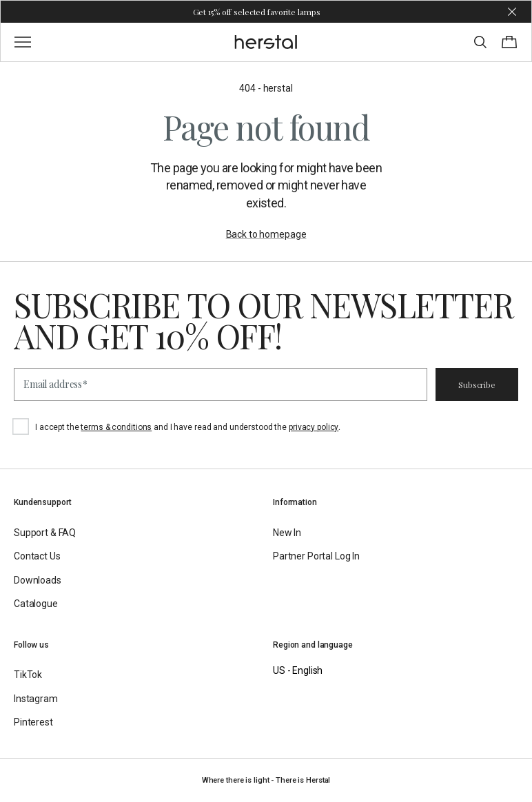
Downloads (38, 580)
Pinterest (33, 722)
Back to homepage (266, 234)
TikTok (28, 675)
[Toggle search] (480, 42)
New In (287, 533)
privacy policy (314, 427)
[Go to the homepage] (266, 42)
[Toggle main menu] (23, 42)
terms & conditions (116, 427)
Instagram (36, 699)
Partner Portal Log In (316, 556)
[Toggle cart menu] (509, 42)
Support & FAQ (45, 533)
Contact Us (37, 556)
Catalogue (36, 604)
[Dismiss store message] (512, 12)
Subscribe (477, 384)
